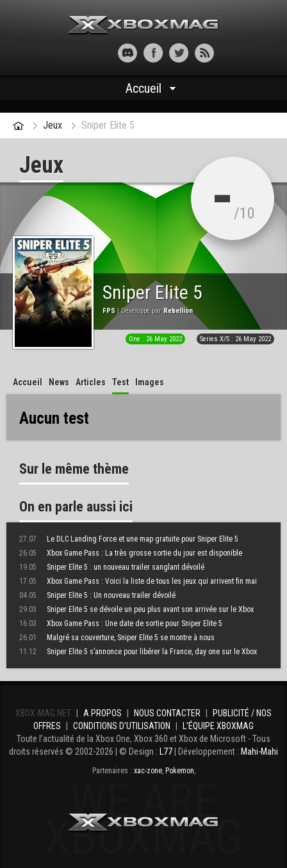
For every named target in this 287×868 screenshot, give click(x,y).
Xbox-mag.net (144, 26)
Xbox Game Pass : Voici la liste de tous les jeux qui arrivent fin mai (138, 581)
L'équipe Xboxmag (218, 726)
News (59, 382)
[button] (83, 53)
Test (120, 382)
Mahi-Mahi (259, 751)
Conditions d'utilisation (122, 726)
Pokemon (180, 771)
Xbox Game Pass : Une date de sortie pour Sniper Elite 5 (121, 623)
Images (150, 382)
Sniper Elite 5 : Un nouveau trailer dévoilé (97, 595)
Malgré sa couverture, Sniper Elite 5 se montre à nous (117, 638)
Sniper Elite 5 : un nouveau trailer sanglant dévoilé (112, 567)
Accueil (143, 88)
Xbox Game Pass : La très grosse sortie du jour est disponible (131, 553)
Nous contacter (167, 713)
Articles (91, 382)
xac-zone (148, 771)
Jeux (53, 125)
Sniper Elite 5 (108, 125)
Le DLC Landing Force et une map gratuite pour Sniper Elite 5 (129, 539)
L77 (166, 751)
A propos (102, 713)
